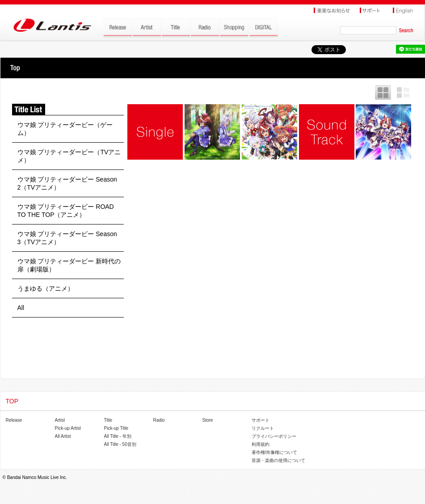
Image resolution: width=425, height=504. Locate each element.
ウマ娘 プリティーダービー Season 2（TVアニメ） (67, 183)
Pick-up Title (116, 428)
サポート (261, 420)
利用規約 (261, 444)
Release (14, 420)
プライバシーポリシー (274, 436)
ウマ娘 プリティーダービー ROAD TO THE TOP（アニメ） (66, 211)
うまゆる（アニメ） (46, 288)
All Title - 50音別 (120, 444)
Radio (159, 420)
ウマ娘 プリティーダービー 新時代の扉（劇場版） (69, 265)
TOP (15, 68)
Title (108, 420)
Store (208, 420)
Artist (60, 420)
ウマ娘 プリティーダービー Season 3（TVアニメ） (67, 238)
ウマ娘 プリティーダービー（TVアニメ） (69, 156)
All (21, 308)
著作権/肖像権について (275, 452)
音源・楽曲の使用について (278, 460)
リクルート (263, 428)
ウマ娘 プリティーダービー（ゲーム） (65, 129)
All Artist (63, 436)
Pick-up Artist (68, 428)
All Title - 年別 (118, 436)
